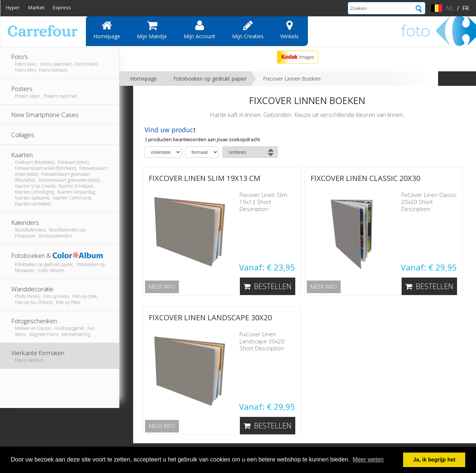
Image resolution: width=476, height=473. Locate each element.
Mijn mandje (152, 30)
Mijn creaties (248, 30)
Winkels (290, 30)
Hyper (13, 7)
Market (36, 7)
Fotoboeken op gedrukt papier (210, 79)
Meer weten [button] (368, 459)
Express (62, 7)
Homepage (107, 30)
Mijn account (200, 30)
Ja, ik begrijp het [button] (434, 460)
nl (450, 8)
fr (466, 8)
